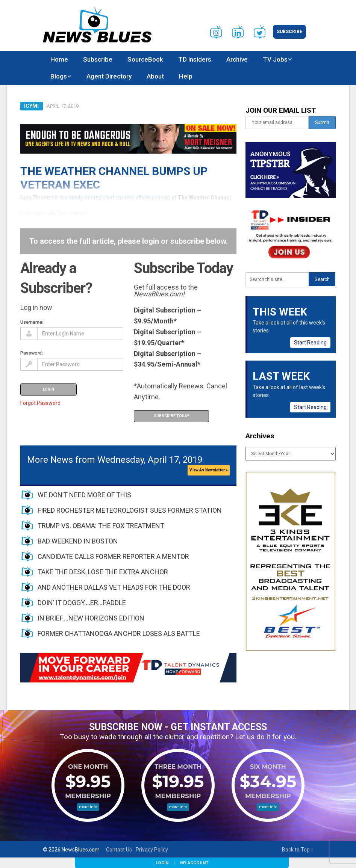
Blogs (59, 76)
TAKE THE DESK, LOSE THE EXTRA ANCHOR (103, 572)
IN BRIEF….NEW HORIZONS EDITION (91, 618)
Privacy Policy (152, 850)
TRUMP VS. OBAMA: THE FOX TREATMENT (101, 526)
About (155, 76)
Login (162, 863)
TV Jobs (275, 59)
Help (186, 76)
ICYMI (31, 106)
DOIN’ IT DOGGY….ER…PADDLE (82, 603)
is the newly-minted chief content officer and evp (113, 198)
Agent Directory (109, 76)
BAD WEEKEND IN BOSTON (78, 541)
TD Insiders (195, 59)
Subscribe (289, 32)
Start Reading (310, 343)
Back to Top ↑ (298, 850)
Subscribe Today (171, 416)
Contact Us (119, 850)
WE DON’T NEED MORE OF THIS (84, 495)
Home (59, 59)
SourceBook (145, 59)
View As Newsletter (209, 470)
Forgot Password (40, 403)
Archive (237, 59)
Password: (32, 353)
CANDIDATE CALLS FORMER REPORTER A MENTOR (113, 556)
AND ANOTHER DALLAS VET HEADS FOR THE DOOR (114, 587)
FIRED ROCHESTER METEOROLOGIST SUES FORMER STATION (130, 510)
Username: (32, 322)
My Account (194, 863)
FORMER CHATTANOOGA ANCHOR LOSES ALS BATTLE (119, 633)
